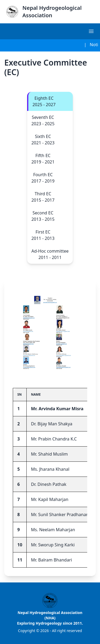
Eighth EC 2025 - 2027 (44, 101)
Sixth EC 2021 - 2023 (43, 140)
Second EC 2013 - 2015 (43, 216)
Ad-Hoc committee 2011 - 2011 (50, 254)
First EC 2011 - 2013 (43, 235)
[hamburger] (91, 31)
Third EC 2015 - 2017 (43, 197)
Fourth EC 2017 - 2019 (43, 178)
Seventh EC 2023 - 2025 (43, 120)
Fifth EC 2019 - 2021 (43, 159)
